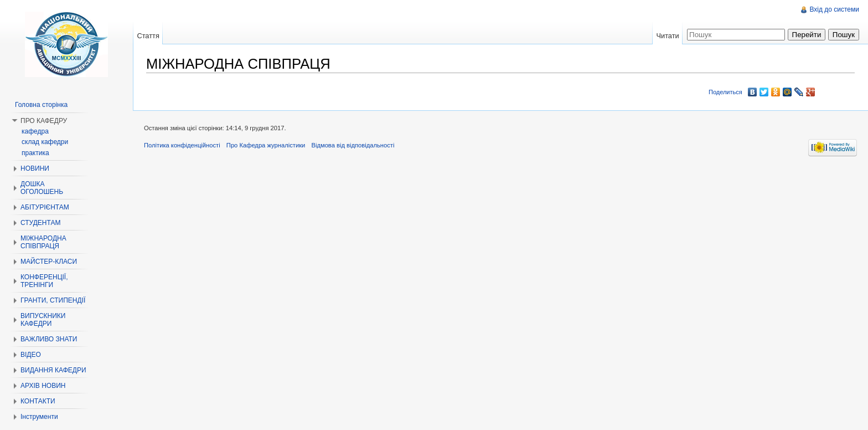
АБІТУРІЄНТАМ (45, 207)
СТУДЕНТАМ (40, 223)
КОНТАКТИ (38, 401)
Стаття (148, 36)
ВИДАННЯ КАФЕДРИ (53, 370)
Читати (667, 36)
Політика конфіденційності (182, 145)
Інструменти (39, 417)
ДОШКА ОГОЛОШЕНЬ (42, 188)
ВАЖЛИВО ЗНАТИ (49, 339)
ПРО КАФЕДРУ (44, 121)
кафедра (35, 131)
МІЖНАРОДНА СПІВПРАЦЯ (43, 242)
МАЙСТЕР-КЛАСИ (49, 262)
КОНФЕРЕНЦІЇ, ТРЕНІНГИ (44, 281)
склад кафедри (45, 142)
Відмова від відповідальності (353, 145)
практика (35, 153)
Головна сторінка (41, 105)
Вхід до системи (834, 9)
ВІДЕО (31, 355)
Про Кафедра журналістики (266, 145)
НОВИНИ (35, 168)
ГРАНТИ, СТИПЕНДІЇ (53, 300)
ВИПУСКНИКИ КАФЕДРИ (43, 320)
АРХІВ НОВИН (43, 386)
